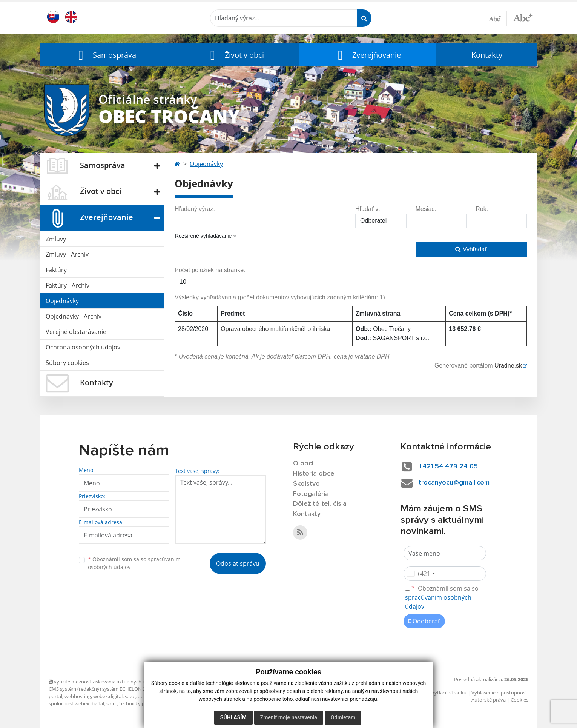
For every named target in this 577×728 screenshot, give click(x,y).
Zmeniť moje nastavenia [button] (289, 717)
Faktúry (56, 270)
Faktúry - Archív (68, 285)
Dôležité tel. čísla (320, 504)
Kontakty (487, 55)
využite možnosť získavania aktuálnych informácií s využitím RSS (123, 682)
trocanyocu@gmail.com (454, 483)
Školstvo (306, 484)
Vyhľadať (471, 249)
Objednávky (62, 301)
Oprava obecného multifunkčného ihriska (275, 329)
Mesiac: (426, 209)
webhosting (78, 696)
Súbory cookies (67, 363)
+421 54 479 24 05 (448, 466)
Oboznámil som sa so (134, 563)
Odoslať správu (238, 563)
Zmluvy (56, 239)
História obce (314, 474)
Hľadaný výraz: (195, 209)
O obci (303, 463)
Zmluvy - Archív (67, 254)
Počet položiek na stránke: (210, 270)
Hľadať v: (368, 209)
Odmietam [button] (343, 717)
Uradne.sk (508, 366)
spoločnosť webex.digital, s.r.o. (83, 703)
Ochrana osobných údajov (83, 347)
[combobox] (420, 574)
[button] (106, 55)
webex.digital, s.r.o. (114, 696)
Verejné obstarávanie (76, 332)
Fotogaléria (311, 494)
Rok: (482, 209)
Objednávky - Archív (74, 316)
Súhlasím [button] (233, 717)
